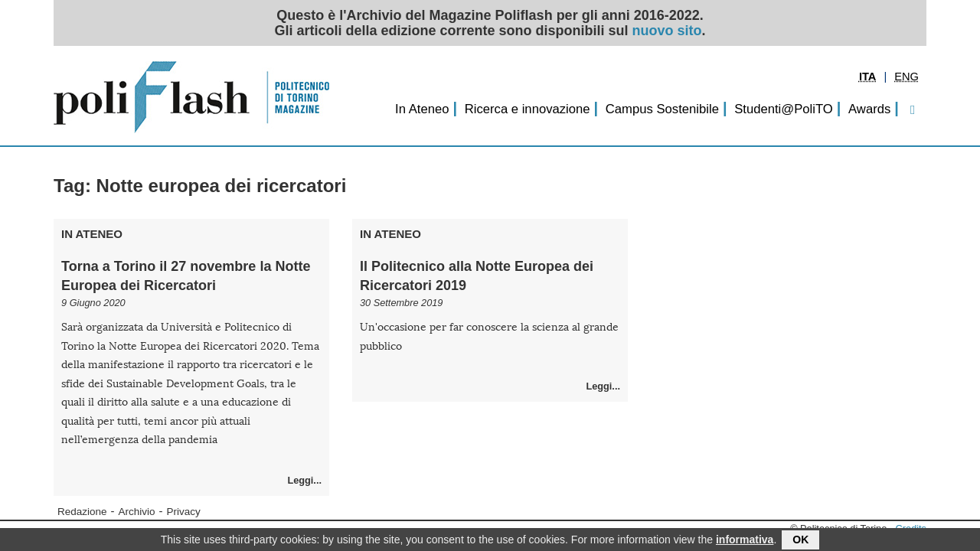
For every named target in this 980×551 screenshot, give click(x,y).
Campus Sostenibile (662, 109)
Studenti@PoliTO (784, 109)
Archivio (137, 512)
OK (800, 541)
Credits (911, 528)
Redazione (82, 512)
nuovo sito (667, 31)
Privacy (184, 512)
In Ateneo (422, 109)
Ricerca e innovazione (528, 109)
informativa (745, 541)
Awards (869, 109)
